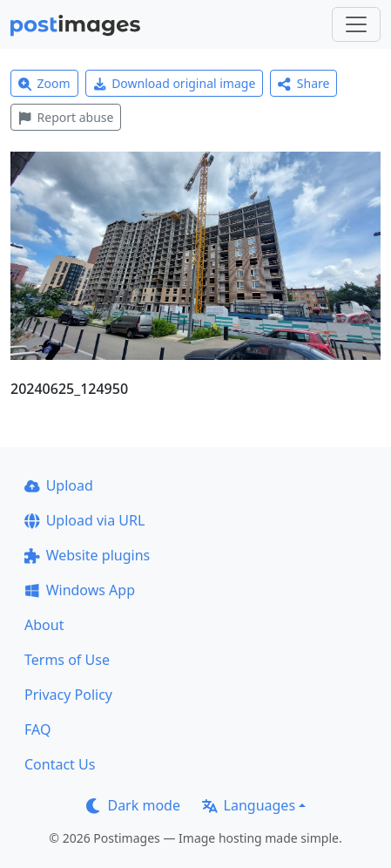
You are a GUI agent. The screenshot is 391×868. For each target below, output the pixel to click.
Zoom (44, 83)
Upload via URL (84, 520)
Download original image (175, 83)
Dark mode (133, 805)
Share (303, 83)
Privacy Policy (68, 695)
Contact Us (60, 764)
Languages (249, 805)
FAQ (37, 729)
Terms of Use (67, 660)
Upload (59, 485)
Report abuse (66, 117)
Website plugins (87, 555)
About (44, 625)
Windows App (80, 590)
